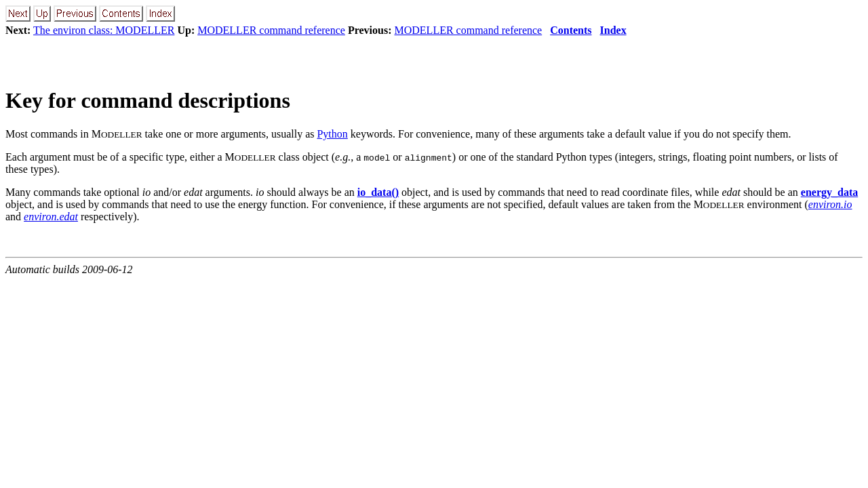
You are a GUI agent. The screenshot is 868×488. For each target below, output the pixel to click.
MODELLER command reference (271, 30)
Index (613, 30)
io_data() (378, 192)
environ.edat (51, 217)
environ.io (830, 204)
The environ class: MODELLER (104, 30)
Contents (571, 30)
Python (332, 134)
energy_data (829, 192)
